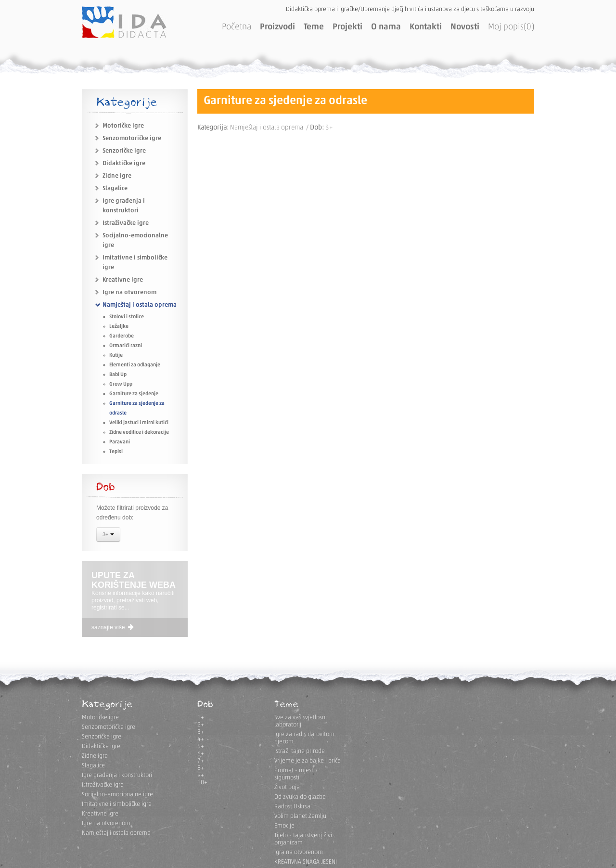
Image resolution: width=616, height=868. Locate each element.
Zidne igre (117, 176)
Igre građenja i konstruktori (117, 775)
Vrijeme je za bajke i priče (308, 761)
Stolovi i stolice (127, 317)
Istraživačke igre (126, 223)
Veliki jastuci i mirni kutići (139, 423)
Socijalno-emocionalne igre (117, 795)
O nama (386, 27)
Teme (314, 27)
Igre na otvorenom (129, 292)
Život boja (287, 787)
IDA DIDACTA (124, 22)
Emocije (284, 826)
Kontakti (426, 27)
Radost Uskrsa (292, 807)
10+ (202, 783)
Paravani (120, 442)
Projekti (347, 27)
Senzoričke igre (124, 151)
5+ (201, 746)
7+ (201, 761)
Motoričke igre (123, 126)
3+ (108, 535)
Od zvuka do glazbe (300, 797)
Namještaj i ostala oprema (140, 305)
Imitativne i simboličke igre (117, 804)
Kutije (116, 356)
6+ (201, 754)
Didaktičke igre (124, 163)
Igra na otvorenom (299, 852)
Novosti (465, 27)
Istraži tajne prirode (300, 751)
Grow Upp (121, 384)
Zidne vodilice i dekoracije (139, 433)
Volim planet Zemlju (300, 816)
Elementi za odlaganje (135, 365)
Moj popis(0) (511, 27)
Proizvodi (277, 27)
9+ (201, 775)
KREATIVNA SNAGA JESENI (306, 862)
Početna (237, 27)
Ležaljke (119, 327)
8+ (201, 768)
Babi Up (118, 375)
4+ (201, 739)
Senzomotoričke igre (132, 138)
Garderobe (122, 336)
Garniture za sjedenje (134, 394)
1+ (201, 718)
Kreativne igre (123, 280)
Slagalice (115, 188)
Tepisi (116, 452)
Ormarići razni (126, 346)
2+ (201, 725)
